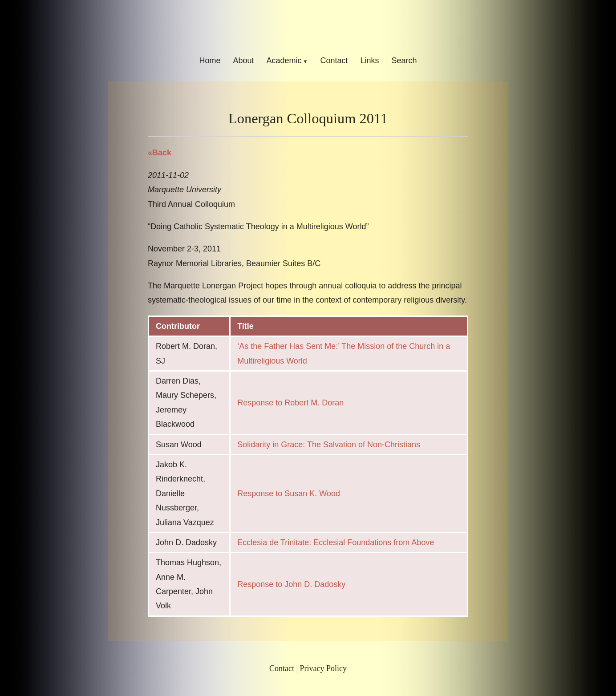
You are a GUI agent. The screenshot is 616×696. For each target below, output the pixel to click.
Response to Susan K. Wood (289, 494)
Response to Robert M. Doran (290, 403)
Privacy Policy (324, 668)
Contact (334, 61)
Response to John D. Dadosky (291, 584)
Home (210, 61)
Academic (284, 61)
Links (370, 61)
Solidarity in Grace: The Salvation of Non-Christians (329, 445)
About (243, 61)
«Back (160, 153)
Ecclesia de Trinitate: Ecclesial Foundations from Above (336, 542)
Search (404, 61)
